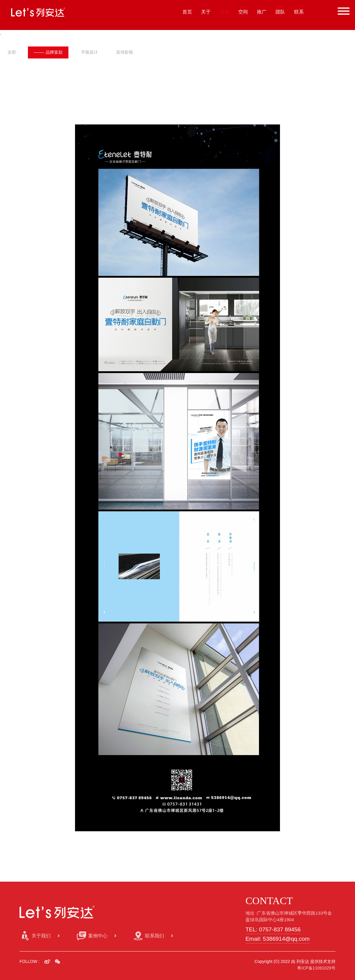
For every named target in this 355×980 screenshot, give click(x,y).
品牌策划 (48, 52)
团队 (280, 12)
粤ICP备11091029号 (316, 968)
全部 (12, 52)
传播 (224, 12)
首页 (187, 12)
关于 (206, 12)
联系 (299, 12)
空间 (243, 12)
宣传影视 (127, 52)
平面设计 (91, 52)
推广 (262, 12)
